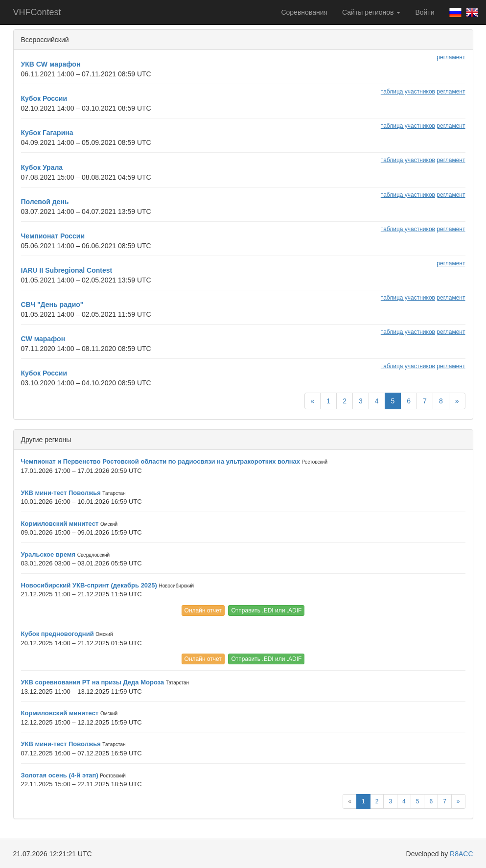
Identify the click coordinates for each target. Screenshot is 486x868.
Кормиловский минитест (60, 524)
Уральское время (48, 554)
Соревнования (304, 12)
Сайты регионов (371, 12)
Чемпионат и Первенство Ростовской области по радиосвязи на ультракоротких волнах (161, 461)
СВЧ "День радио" (52, 305)
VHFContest (37, 12)
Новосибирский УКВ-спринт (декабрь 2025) (89, 585)
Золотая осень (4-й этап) (60, 775)
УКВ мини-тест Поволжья (61, 493)
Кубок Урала (42, 167)
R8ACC (461, 854)
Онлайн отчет (203, 610)
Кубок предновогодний (58, 634)
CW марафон (43, 339)
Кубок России (44, 98)
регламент (451, 57)
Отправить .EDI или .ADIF (266, 610)
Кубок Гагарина (47, 133)
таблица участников (408, 92)
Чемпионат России (53, 236)
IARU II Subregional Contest (67, 270)
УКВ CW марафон (51, 64)
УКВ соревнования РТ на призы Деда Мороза (93, 682)
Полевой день (45, 202)
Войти (425, 12)
